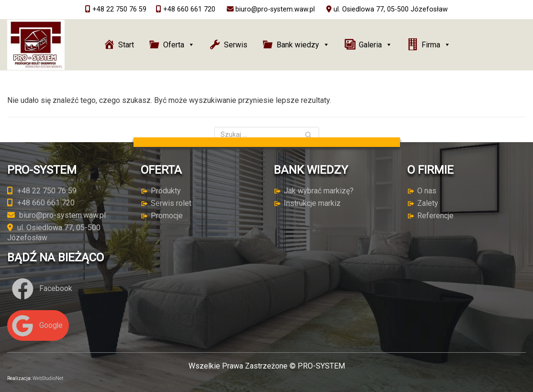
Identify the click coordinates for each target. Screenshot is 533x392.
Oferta (179, 45)
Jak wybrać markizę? (319, 191)
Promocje (167, 216)
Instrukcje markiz (312, 203)
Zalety (428, 203)
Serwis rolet (171, 203)
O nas (427, 191)
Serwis (236, 45)
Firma (436, 45)
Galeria (376, 45)
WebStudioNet (48, 378)
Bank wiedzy (303, 45)
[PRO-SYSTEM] (36, 45)
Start (126, 45)
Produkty (166, 191)
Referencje (435, 216)
